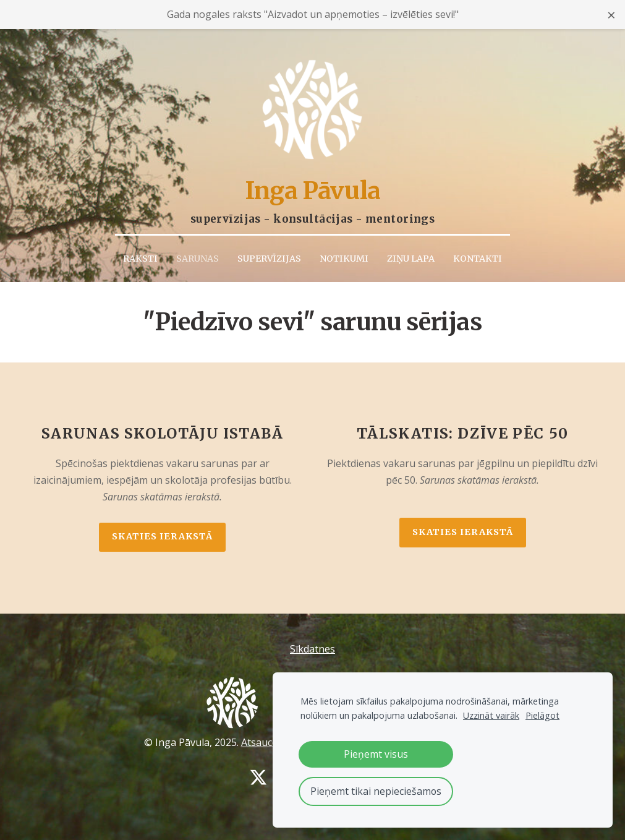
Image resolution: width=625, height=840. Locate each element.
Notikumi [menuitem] (344, 257)
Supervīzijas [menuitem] (269, 257)
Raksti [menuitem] (140, 257)
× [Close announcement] (611, 15)
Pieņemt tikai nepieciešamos (376, 791)
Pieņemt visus (376, 754)
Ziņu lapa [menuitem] (411, 257)
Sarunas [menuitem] (198, 257)
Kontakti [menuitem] (478, 257)
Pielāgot (542, 715)
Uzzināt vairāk (491, 715)
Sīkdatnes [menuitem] (312, 647)
